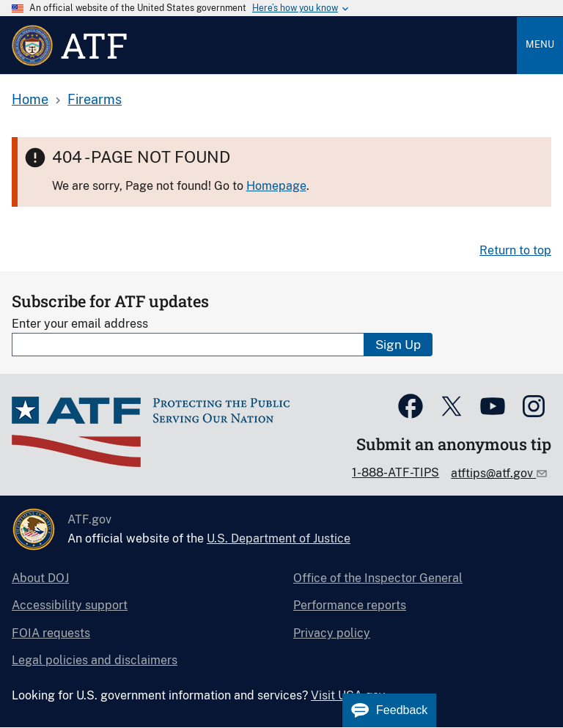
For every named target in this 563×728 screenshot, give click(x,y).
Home (30, 99)
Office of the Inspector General (378, 578)
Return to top (515, 250)
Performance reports (350, 605)
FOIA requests (51, 633)
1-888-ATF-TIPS (395, 473)
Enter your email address (80, 324)
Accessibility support (70, 605)
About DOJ (40, 578)
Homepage (276, 186)
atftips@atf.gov (493, 473)
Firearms (95, 99)
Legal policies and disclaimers (95, 660)
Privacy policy (332, 633)
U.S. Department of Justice (279, 538)
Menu (540, 44)
